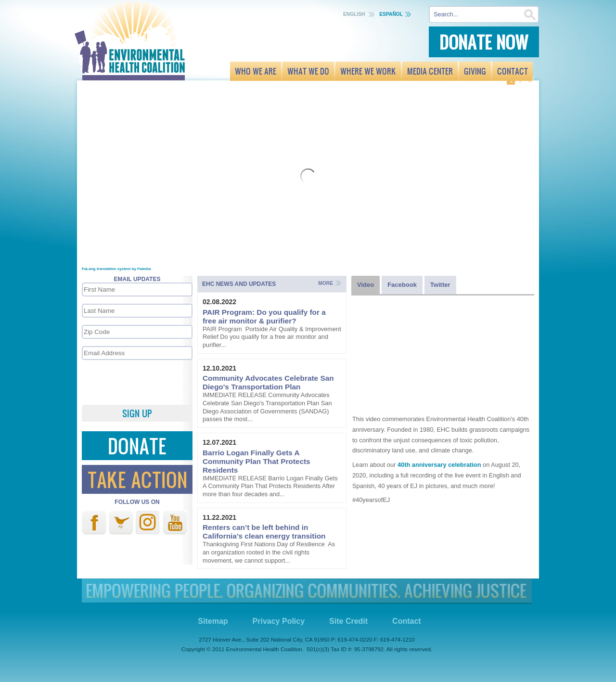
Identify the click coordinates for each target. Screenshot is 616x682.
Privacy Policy (279, 621)
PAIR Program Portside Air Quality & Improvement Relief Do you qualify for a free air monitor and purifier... (272, 337)
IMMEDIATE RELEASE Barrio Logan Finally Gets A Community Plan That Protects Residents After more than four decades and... (270, 486)
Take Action (137, 479)
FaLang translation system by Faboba (116, 269)
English (355, 14)
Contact (407, 621)
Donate (137, 445)
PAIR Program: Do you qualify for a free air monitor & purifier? (264, 316)
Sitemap (213, 621)
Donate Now (484, 42)
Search (530, 14)
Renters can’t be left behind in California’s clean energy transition (264, 532)
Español (391, 14)
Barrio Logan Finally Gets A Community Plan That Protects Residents (257, 461)
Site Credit (348, 621)
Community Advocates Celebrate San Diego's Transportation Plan (268, 382)
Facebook (94, 522)
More (326, 283)
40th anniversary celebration (439, 465)
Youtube (175, 522)
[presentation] (137, 381)
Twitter (121, 522)
